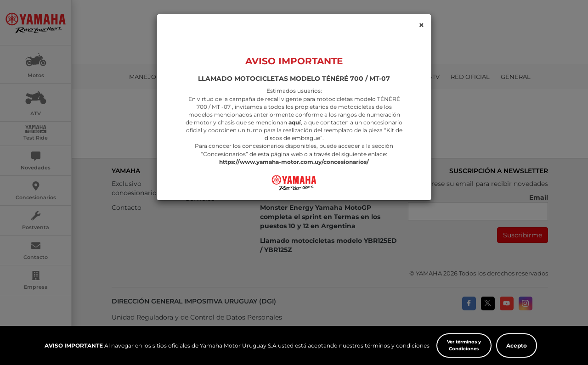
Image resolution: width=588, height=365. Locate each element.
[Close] (421, 15)
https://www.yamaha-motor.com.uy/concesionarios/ (294, 152)
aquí (295, 113)
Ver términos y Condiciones (464, 345)
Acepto (517, 345)
